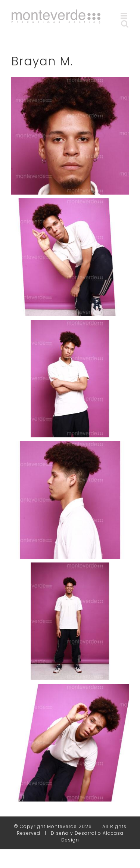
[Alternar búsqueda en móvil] (125, 24)
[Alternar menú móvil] (125, 16)
